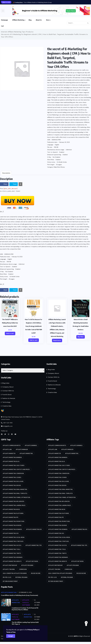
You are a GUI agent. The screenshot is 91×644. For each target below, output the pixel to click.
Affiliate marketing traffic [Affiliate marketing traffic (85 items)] (12, 553)
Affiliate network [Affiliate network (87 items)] (32, 561)
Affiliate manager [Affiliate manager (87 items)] (22, 449)
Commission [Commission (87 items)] (23, 569)
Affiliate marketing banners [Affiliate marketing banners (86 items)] (12, 457)
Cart (2, 26)
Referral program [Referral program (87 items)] (21, 577)
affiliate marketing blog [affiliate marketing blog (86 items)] (11, 461)
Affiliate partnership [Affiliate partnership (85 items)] (10, 565)
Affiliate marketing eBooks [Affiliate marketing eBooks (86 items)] (12, 485)
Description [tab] (6, 173)
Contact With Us (8, 391)
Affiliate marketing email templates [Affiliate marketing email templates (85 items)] (15, 493)
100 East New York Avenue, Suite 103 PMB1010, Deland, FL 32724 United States (22, 418)
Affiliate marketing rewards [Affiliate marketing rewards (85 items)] (12, 529)
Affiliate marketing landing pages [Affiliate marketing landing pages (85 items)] (14, 505)
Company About (8, 387)
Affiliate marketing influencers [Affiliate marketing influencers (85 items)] (14, 501)
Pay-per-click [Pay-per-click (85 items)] (7, 577)
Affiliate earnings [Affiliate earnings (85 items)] (31, 445)
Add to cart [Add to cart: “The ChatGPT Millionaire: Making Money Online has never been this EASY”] (10, 333)
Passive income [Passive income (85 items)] (36, 573)
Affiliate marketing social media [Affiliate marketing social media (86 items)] (14, 537)
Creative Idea (7, 406)
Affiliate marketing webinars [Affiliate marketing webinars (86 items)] (13, 557)
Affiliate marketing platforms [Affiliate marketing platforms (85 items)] (13, 513)
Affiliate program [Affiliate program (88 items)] (27, 565)
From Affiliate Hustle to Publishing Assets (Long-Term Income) (42, 2)
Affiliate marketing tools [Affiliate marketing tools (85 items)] (12, 549)
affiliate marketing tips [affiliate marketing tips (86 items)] (34, 545)
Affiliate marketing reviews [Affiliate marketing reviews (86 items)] (12, 525)
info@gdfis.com (7, 426)
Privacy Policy (32, 630)
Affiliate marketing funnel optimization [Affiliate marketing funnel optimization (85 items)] (16, 497)
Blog (30, 20)
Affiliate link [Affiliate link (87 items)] (7, 449)
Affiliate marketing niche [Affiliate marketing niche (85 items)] (11, 509)
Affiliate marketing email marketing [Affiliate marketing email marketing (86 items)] (15, 489)
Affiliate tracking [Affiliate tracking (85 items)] (9, 569)
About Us (39, 20)
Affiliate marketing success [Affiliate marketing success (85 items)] (12, 545)
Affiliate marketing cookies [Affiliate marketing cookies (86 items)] (12, 477)
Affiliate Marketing (18, 20)
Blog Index (6, 383)
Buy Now (81, 337)
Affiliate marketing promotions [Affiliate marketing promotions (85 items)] (14, 521)
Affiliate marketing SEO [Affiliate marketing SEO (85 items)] (11, 533)
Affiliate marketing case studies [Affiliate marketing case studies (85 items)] (14, 465)
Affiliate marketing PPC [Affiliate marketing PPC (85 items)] (11, 517)
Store (48, 20)
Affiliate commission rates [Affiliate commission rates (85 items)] (12, 445)
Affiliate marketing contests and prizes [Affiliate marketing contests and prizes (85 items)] (16, 469)
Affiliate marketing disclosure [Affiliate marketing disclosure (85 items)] (13, 481)
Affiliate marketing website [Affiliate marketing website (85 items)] (12, 561)
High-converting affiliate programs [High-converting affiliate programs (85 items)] (15, 573)
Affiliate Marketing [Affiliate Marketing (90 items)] (26, 453)
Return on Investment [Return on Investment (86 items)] (10, 581)
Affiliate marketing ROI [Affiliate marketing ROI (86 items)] (34, 529)
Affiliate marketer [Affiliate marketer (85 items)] (9, 453)
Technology (6, 402)
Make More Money (59, 167)
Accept (11, 636)
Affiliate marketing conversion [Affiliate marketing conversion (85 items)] (13, 473)
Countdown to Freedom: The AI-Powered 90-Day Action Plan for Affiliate (25, 609)
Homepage (4, 20)
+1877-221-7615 (7, 423)
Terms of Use (11, 632)
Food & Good (7, 395)
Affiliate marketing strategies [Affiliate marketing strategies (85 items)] (13, 541)
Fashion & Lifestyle (9, 398)
